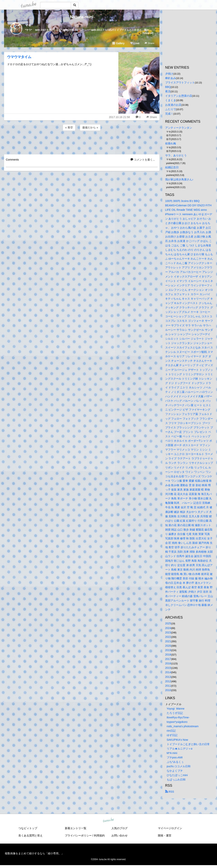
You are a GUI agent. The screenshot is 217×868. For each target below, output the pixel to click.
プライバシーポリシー (78, 836)
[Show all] (148, 33)
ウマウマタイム (19, 57)
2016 (168, 663)
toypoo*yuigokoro (177, 722)
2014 (168, 672)
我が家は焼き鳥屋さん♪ (179, 179)
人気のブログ (120, 828)
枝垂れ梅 (171, 143)
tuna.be (108, 820)
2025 (168, 623)
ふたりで (171, 109)
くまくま (171, 100)
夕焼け (169, 74)
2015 (168, 668)
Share (149, 43)
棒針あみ (171, 78)
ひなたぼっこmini (177, 775)
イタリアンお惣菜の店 (179, 96)
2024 (168, 628)
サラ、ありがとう (176, 155)
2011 (168, 686)
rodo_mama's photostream (183, 726)
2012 (168, 681)
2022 (168, 637)
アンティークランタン (179, 128)
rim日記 (171, 731)
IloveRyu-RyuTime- (178, 717)
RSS (170, 792)
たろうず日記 (175, 713)
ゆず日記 (172, 735)
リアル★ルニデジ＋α (180, 749)
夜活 (168, 91)
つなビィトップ (28, 828)
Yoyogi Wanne (176, 709)
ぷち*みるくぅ (175, 762)
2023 (168, 632)
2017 (168, 659)
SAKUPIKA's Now (177, 740)
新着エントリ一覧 (76, 828)
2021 (168, 641)
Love (135, 43)
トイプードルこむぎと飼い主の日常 (188, 744)
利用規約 (99, 836)
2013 (168, 677)
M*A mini (172, 753)
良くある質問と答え (31, 836)
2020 (168, 646)
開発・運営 (165, 836)
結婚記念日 (172, 167)
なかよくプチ (175, 771)
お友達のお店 (173, 105)
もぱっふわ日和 (176, 780)
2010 (168, 690)
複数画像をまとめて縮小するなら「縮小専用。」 (34, 853)
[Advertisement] (82, 142)
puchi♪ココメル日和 (179, 766)
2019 (168, 650)
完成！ (169, 114)
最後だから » (90, 127)
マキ (28, 25)
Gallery (118, 43)
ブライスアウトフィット (180, 82)
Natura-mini (82, 17)
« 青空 (69, 127)
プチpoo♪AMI (175, 757)
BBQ (168, 87)
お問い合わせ (120, 836)
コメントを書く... (143, 160)
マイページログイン (170, 828)
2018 (168, 655)
